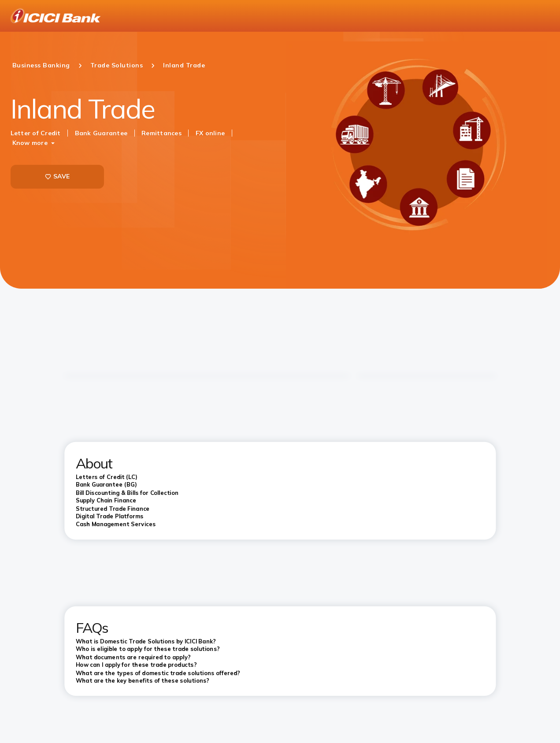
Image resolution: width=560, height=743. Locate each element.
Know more (30, 143)
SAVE (57, 176)
